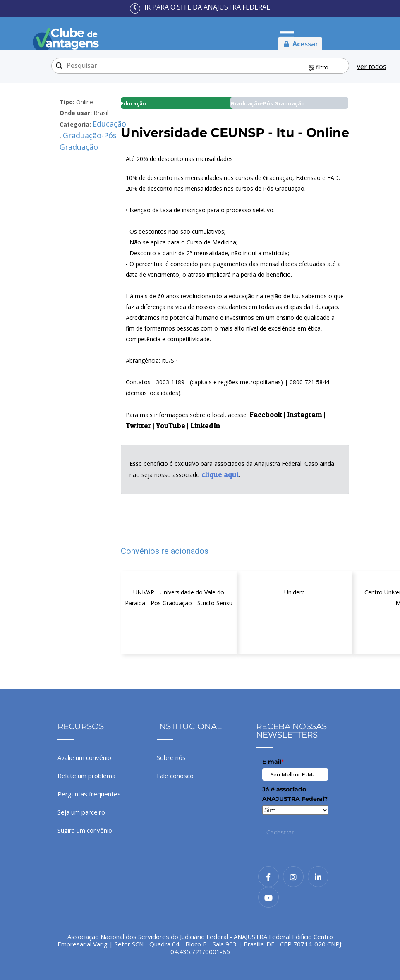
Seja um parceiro (81, 812)
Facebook (266, 414)
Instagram (305, 414)
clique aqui (220, 474)
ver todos (372, 67)
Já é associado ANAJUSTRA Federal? (295, 794)
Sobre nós (171, 757)
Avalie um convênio (84, 757)
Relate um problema (86, 776)
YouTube (171, 425)
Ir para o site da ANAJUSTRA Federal (207, 7)
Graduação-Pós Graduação (88, 141)
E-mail (273, 762)
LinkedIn (205, 425)
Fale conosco (175, 776)
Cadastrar (280, 832)
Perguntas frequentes (89, 794)
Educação (109, 124)
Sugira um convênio (85, 830)
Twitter (138, 425)
